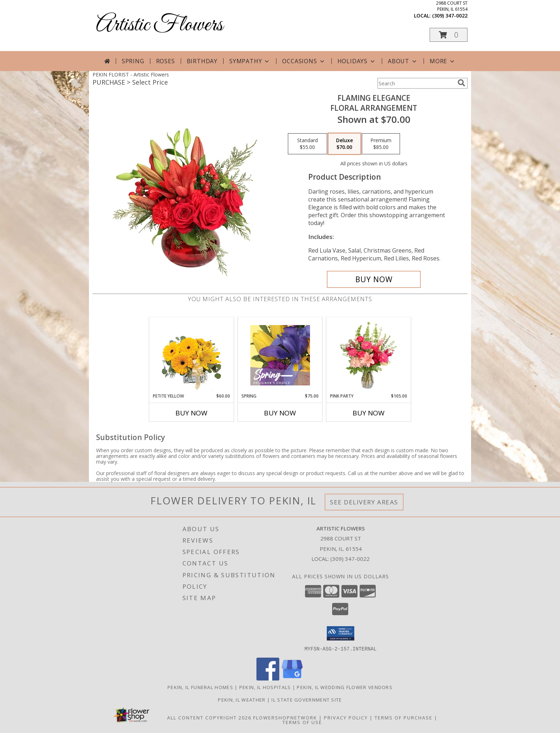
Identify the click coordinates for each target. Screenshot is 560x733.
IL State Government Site (307, 699)
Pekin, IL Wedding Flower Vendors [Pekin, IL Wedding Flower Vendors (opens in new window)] (345, 687)
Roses (166, 61)
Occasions (304, 61)
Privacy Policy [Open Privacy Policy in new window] (346, 717)
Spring (133, 61)
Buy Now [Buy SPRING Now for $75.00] (280, 413)
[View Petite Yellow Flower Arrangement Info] (192, 355)
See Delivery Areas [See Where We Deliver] (364, 502)
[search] (461, 83)
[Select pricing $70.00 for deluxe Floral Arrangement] (344, 144)
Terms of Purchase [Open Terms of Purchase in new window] (404, 717)
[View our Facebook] (268, 678)
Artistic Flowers (159, 25)
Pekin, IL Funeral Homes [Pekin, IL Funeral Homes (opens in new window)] (200, 687)
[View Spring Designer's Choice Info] (280, 355)
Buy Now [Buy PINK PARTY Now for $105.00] (369, 413)
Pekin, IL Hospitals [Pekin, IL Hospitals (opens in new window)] (265, 687)
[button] (449, 35)
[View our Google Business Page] (292, 678)
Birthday (202, 61)
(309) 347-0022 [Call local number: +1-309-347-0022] (450, 16)
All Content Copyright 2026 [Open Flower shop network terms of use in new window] (209, 717)
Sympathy (250, 61)
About (403, 61)
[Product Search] (416, 83)
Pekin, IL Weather (242, 699)
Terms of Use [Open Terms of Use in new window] (302, 722)
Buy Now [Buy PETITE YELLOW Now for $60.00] (191, 413)
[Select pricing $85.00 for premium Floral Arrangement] (381, 144)
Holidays (357, 61)
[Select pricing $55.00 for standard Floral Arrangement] (307, 144)
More (443, 61)
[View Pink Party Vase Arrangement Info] (369, 355)
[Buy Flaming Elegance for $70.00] (374, 279)
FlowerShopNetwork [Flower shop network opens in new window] (285, 717)
